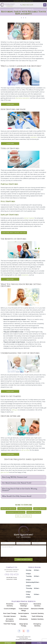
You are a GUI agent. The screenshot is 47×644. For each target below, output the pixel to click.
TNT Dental (29, 640)
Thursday (29, 589)
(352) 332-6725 (12, 575)
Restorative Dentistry (37, 606)
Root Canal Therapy (10, 614)
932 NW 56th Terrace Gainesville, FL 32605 (12, 579)
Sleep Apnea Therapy (24, 626)
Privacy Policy (22, 639)
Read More (10, 279)
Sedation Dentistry (34, 513)
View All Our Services (24, 517)
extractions (25, 275)
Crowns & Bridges (10, 609)
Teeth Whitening (37, 617)
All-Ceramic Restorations (10, 621)
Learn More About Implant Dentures (14, 233)
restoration (34, 137)
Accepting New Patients (24, 1)
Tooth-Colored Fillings (24, 610)
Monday (29, 571)
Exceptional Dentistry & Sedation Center (12, 571)
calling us (15, 410)
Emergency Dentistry (37, 626)
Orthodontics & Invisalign (16, 513)
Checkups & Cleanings (24, 606)
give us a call (5, 473)
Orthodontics (24, 620)
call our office (26, 451)
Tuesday (29, 577)
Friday (28, 595)
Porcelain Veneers (10, 617)
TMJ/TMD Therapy (10, 625)
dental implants (29, 218)
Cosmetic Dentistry (25, 509)
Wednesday (30, 583)
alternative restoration (22, 98)
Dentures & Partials (37, 609)
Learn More (10, 104)
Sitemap (26, 639)
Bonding (24, 617)
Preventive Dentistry (9, 509)
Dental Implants (40, 509)
